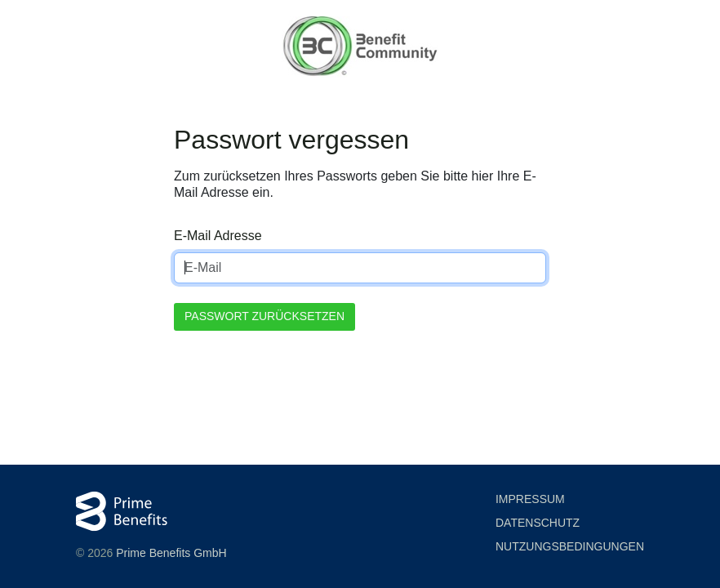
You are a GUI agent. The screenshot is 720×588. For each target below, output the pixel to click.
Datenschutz (538, 523)
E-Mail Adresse (218, 236)
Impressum (530, 499)
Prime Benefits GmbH (171, 553)
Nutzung (570, 547)
